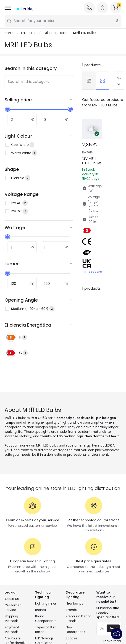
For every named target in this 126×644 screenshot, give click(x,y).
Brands (41, 610)
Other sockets (55, 33)
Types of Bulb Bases (46, 630)
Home (9, 33)
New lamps (74, 603)
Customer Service (13, 608)
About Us (12, 599)
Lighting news (46, 603)
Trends (71, 610)
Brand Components (46, 619)
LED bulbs (29, 33)
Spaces (72, 638)
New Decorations (75, 630)
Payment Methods (12, 630)
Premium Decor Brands (78, 619)
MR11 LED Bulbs (85, 33)
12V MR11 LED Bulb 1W (92, 161)
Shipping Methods (12, 619)
